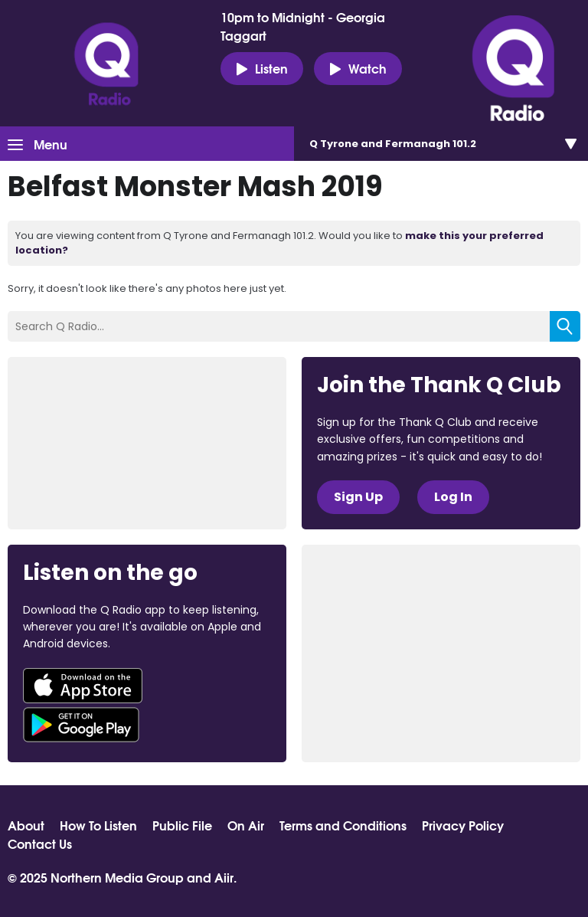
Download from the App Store (83, 686)
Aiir (224, 877)
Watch (358, 68)
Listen (262, 68)
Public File (182, 825)
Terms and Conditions (343, 825)
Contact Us (40, 843)
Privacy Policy (463, 825)
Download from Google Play (81, 725)
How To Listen (98, 825)
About (26, 825)
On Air (246, 825)
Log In (453, 497)
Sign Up (358, 497)
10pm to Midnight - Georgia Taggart (303, 26)
